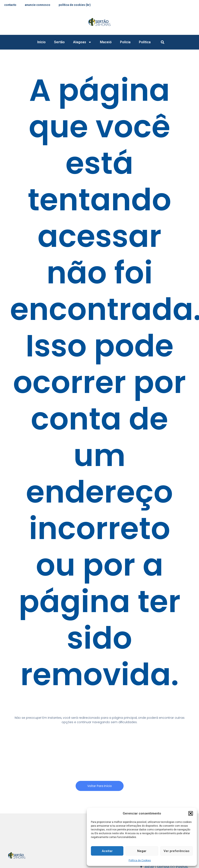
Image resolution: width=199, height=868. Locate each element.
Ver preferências (176, 851)
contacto (10, 5)
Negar (142, 851)
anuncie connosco (38, 5)
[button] (191, 813)
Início (41, 42)
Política (145, 42)
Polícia (125, 42)
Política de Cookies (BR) (75, 5)
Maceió (106, 42)
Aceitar (107, 851)
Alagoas (82, 42)
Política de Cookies (140, 860)
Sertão (59, 42)
